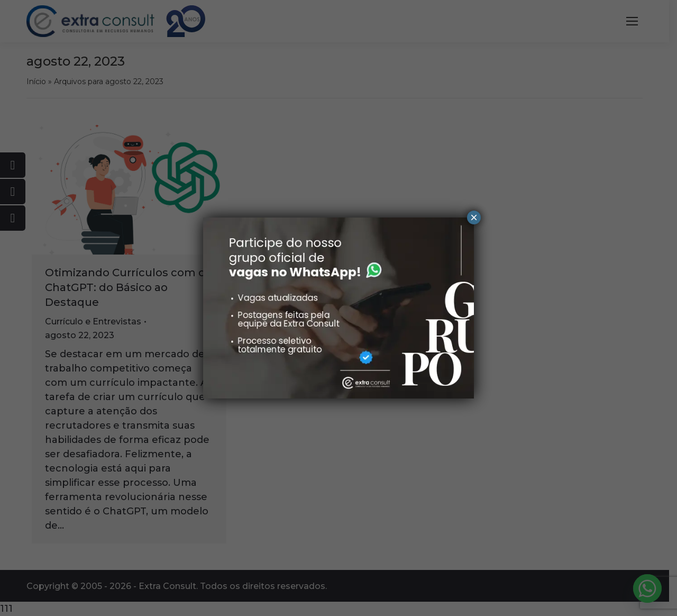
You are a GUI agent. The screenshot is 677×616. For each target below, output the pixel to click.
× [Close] (474, 218)
